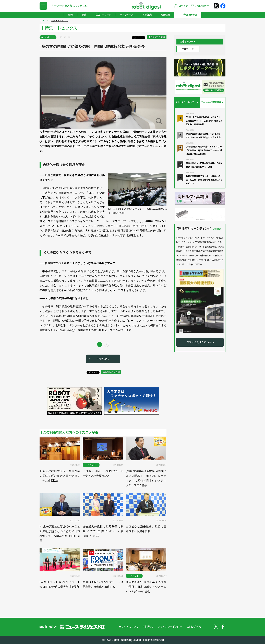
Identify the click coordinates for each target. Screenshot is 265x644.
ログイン (183, 6)
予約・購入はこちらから (200, 342)
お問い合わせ (202, 6)
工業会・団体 (188, 49)
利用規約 (148, 627)
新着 (70, 15)
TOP (42, 21)
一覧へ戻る (103, 359)
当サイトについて (128, 627)
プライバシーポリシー (170, 627)
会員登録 (165, 15)
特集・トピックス (59, 21)
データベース (127, 15)
